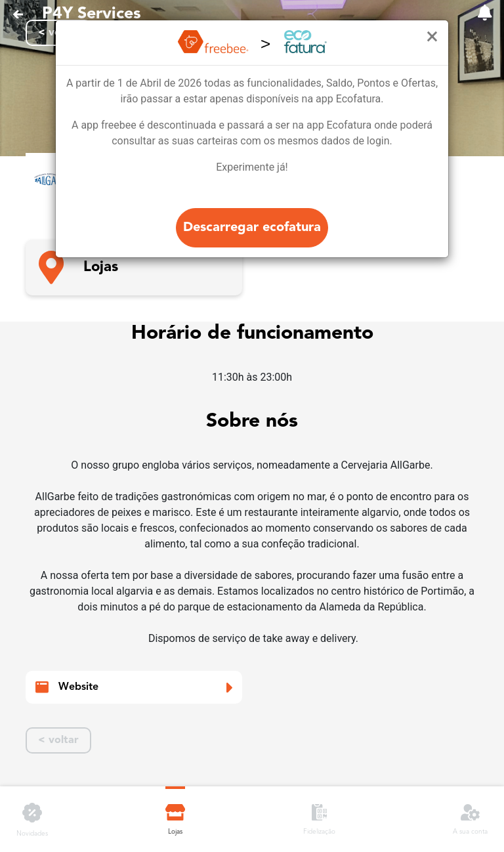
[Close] (432, 37)
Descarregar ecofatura (252, 228)
